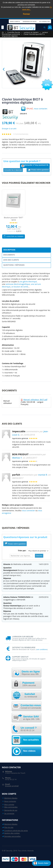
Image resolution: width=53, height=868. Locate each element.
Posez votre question (38, 170)
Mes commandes (11, 807)
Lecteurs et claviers (31, 32)
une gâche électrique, (28, 282)
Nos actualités (31, 740)
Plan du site (9, 827)
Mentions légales (11, 798)
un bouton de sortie (20, 287)
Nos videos (29, 751)
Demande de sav (11, 810)
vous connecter (28, 511)
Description (9, 250)
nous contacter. (41, 109)
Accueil (3, 32)
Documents (9, 255)
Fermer (26, 14)
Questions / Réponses (14, 265)
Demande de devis (29, 21)
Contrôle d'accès (14, 32)
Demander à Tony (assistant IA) (35, 166)
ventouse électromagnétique (18, 284)
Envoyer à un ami (9, 129)
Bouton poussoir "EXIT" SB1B (14, 219)
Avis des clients (11, 260)
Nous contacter (10, 801)
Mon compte (15, 21)
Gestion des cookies (12, 833)
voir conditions (42, 649)
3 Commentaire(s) (21, 134)
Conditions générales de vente (16, 831)
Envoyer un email (12, 786)
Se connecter (44, 21)
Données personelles (12, 836)
